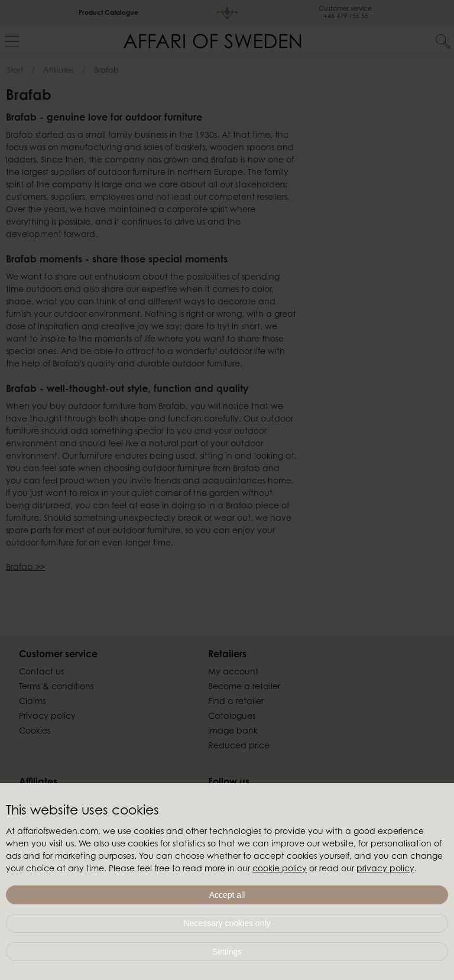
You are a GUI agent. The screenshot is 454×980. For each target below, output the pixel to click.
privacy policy (385, 869)
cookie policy (280, 869)
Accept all (227, 895)
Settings (227, 952)
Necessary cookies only (227, 923)
